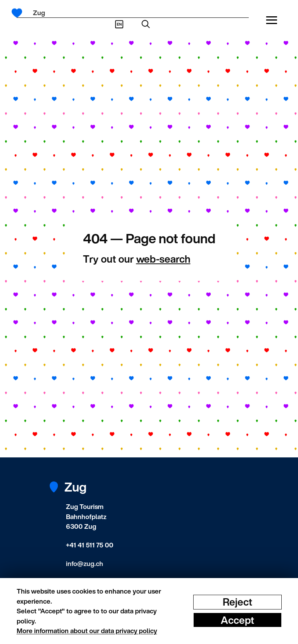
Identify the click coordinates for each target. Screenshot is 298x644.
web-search (163, 259)
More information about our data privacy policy (87, 631)
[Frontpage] (19, 13)
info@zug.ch (85, 563)
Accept (237, 620)
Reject (237, 602)
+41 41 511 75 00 (90, 545)
